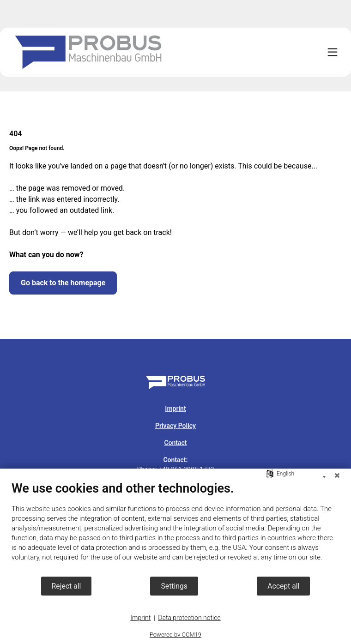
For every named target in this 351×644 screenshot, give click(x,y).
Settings (174, 586)
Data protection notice (189, 618)
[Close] (337, 475)
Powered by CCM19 (175, 635)
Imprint (140, 618)
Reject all (67, 586)
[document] (175, 528)
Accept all (283, 586)
